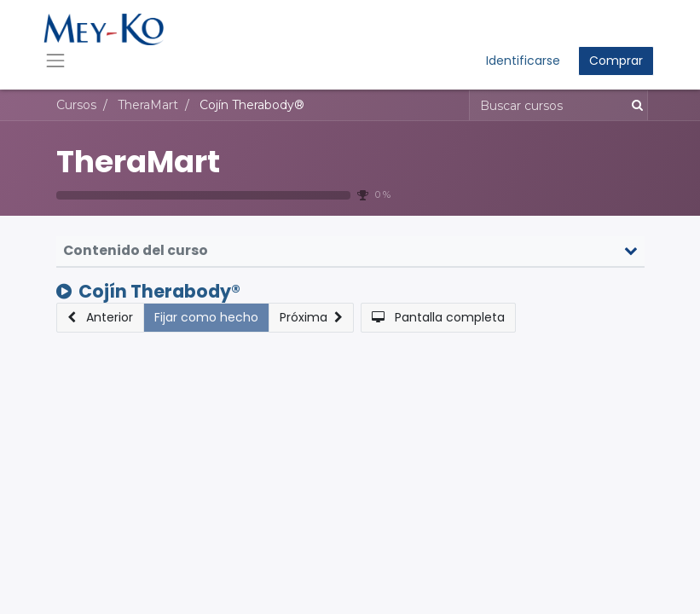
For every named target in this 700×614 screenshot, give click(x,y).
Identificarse (523, 61)
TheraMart (138, 162)
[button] (100, 318)
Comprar (616, 61)
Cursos (76, 105)
